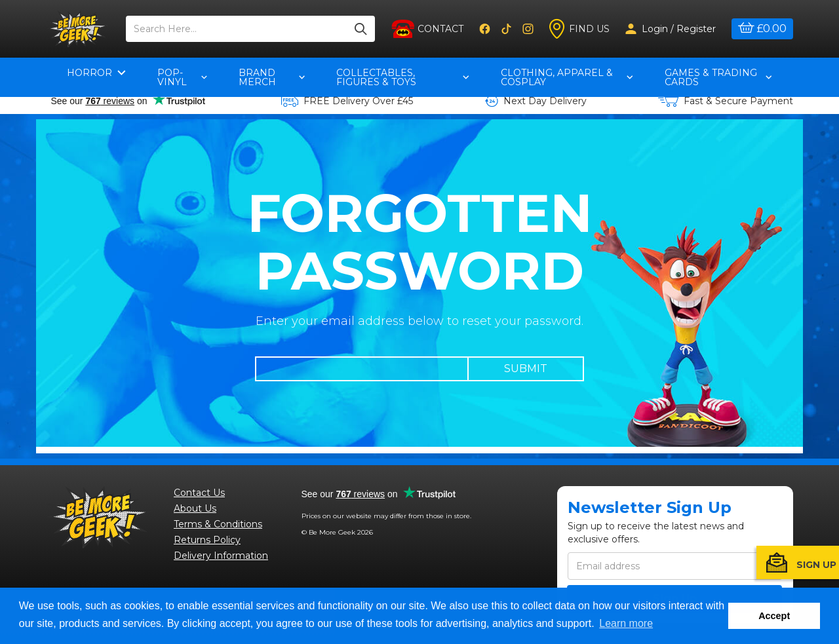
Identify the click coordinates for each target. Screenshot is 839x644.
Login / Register (671, 29)
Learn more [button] (626, 623)
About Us (195, 508)
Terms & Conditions (218, 524)
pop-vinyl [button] (182, 77)
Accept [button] (774, 616)
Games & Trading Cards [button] (718, 77)
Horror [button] (96, 73)
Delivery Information (221, 556)
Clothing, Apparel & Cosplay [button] (567, 77)
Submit (526, 369)
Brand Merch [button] (272, 77)
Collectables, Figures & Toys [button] (403, 77)
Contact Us (199, 493)
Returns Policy (207, 540)
